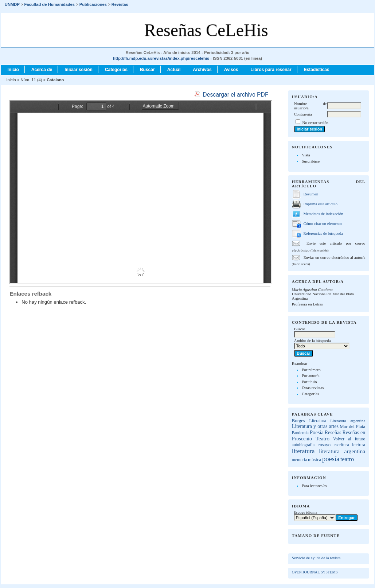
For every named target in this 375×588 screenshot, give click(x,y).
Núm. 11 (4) (31, 80)
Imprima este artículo (321, 204)
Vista (306, 155)
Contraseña (303, 114)
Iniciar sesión (79, 70)
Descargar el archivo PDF (235, 95)
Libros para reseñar (271, 70)
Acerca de (42, 70)
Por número (311, 370)
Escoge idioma (306, 512)
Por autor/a (311, 375)
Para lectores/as (314, 486)
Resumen (311, 194)
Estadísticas (317, 70)
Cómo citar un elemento (323, 223)
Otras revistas (313, 388)
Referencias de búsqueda (323, 233)
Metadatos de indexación (323, 214)
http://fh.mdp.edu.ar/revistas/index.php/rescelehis (161, 58)
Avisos (231, 70)
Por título (309, 382)
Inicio (13, 70)
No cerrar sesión (315, 122)
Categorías (310, 394)
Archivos (202, 70)
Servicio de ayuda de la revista (316, 558)
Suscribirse (311, 161)
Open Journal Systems (315, 572)
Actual (174, 70)
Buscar (147, 70)
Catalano (55, 80)
